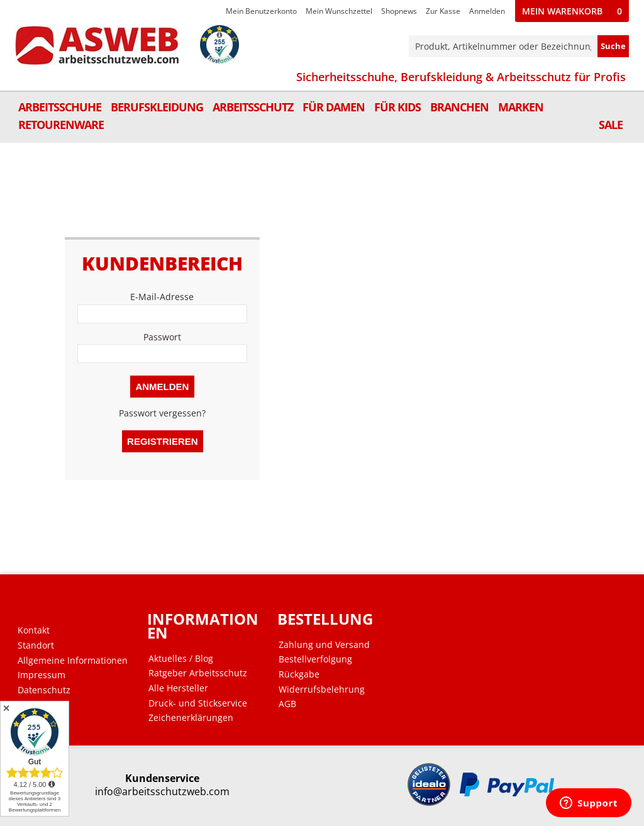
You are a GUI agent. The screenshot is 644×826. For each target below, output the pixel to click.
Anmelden (487, 11)
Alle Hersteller (178, 688)
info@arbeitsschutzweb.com (162, 792)
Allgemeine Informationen (73, 661)
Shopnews (399, 11)
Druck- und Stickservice (198, 703)
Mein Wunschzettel (339, 11)
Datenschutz (44, 690)
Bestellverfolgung (315, 659)
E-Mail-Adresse (163, 297)
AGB (287, 704)
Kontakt (34, 630)
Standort (36, 645)
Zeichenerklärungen (191, 718)
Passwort (162, 337)
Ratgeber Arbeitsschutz (198, 673)
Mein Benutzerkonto (261, 11)
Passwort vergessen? (162, 413)
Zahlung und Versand (324, 645)
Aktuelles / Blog (181, 659)
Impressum (42, 675)
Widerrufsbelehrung (322, 689)
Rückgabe (299, 674)
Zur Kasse (443, 11)
